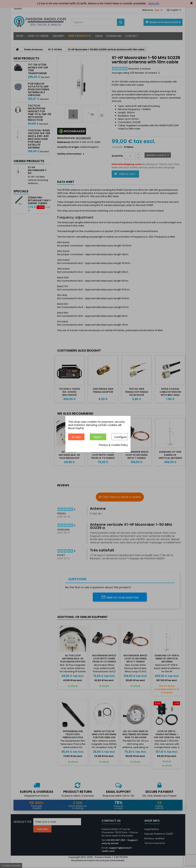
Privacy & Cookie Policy (113, 445)
